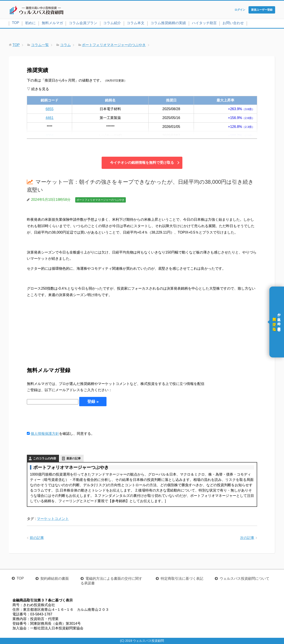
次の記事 (247, 538)
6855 (49, 109)
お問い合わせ (233, 23)
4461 (49, 118)
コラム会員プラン (83, 23)
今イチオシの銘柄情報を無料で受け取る (142, 163)
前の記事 (37, 538)
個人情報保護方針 (45, 434)
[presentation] (61, 418)
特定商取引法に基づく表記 (182, 579)
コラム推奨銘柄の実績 (168, 23)
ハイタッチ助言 (204, 23)
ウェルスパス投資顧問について (245, 579)
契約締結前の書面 (55, 579)
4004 (49, 136)
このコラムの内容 (45, 458)
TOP (16, 23)
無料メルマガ (52, 23)
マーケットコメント (53, 519)
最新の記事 (74, 458)
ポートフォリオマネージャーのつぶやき (101, 200)
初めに (30, 23)
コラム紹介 (112, 23)
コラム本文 (136, 23)
